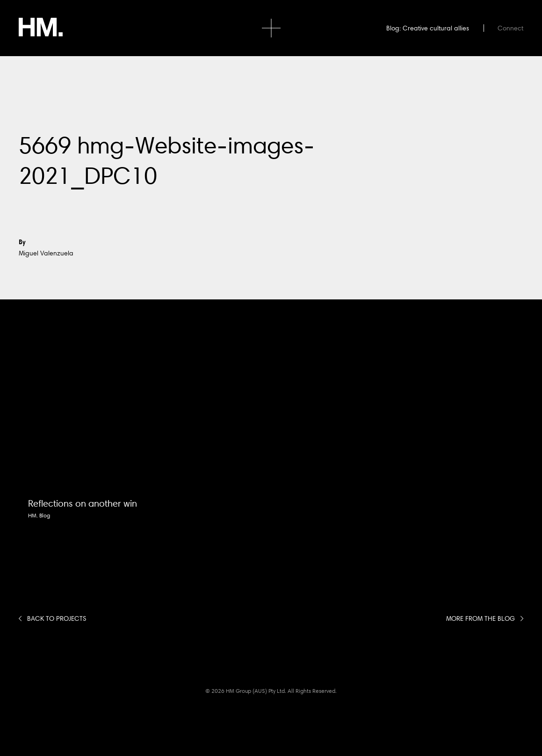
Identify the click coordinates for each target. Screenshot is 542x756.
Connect (510, 28)
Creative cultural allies (436, 28)
